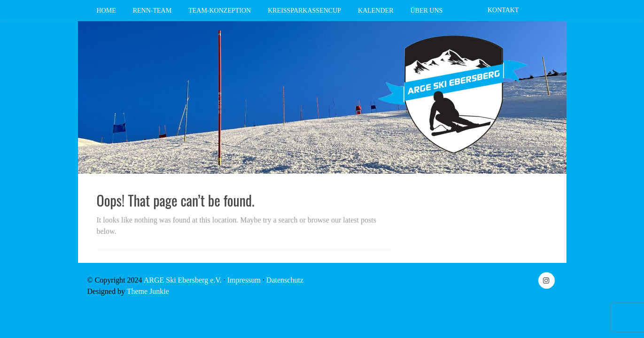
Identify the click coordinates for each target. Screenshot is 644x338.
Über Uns (426, 11)
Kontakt (503, 10)
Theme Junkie (148, 291)
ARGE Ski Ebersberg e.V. (183, 280)
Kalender (376, 11)
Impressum (244, 280)
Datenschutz (285, 280)
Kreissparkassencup (304, 11)
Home (106, 11)
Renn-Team (152, 11)
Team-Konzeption (220, 11)
